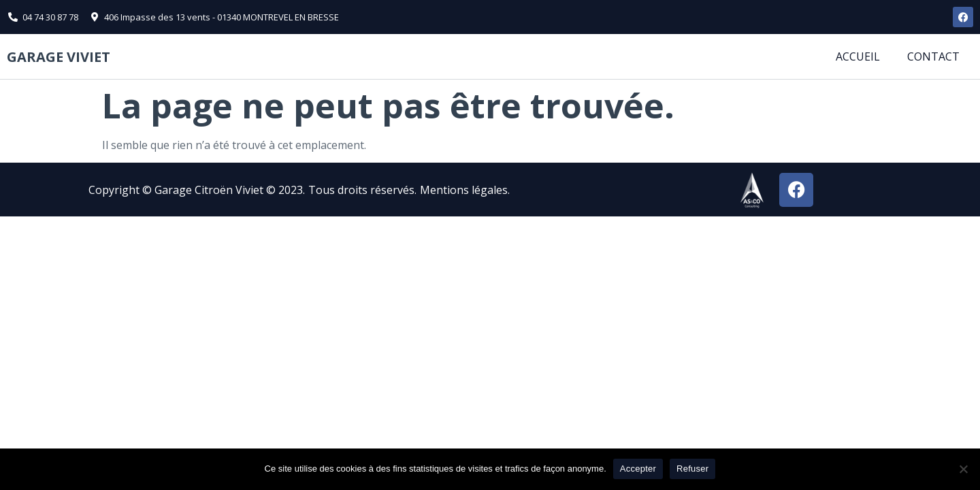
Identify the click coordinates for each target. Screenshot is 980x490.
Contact (933, 56)
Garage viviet (59, 57)
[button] (520, 190)
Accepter (638, 469)
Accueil (858, 56)
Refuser (692, 469)
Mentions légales (464, 190)
